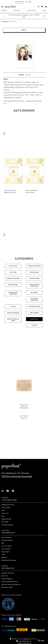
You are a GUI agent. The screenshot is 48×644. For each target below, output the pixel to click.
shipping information (8, 505)
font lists (5, 576)
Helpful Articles (6, 519)
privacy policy (6, 508)
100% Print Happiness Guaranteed (17, 476)
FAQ (3, 543)
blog (3, 516)
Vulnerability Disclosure (9, 560)
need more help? (7, 587)
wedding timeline (7, 540)
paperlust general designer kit (11, 584)
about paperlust (6, 537)
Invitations (5, 22)
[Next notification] (42, 16)
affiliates (4, 557)
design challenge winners (10, 582)
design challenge (7, 579)
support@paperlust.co (25, 641)
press (3, 555)
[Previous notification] (4, 16)
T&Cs (3, 510)
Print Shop (28, 2)
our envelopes (6, 549)
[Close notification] (44, 16)
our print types (6, 546)
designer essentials (8, 573)
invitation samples (7, 525)
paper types (5, 552)
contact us (5, 513)
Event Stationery (19, 2)
